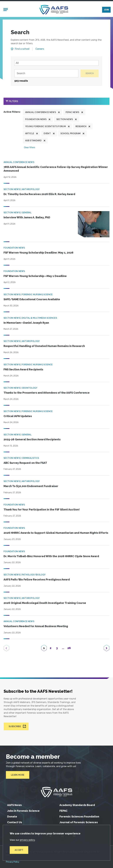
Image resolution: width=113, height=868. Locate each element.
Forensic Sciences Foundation (79, 817)
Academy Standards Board (77, 805)
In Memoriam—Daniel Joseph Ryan (26, 323)
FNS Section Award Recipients (23, 370)
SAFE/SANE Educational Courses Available (32, 300)
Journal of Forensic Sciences (79, 822)
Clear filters (30, 148)
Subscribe (15, 726)
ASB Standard (33, 141)
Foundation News (36, 120)
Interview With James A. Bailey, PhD (27, 218)
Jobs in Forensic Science (23, 811)
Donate (12, 817)
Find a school (22, 49)
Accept (19, 850)
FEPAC (63, 811)
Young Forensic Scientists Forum (45, 127)
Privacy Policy (13, 862)
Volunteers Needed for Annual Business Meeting (36, 627)
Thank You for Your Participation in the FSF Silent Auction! (42, 510)
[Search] (46, 74)
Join (106, 10)
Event (47, 134)
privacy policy (27, 840)
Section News (65, 120)
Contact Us (15, 822)
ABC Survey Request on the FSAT (25, 463)
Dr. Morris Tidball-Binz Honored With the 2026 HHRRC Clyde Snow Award (51, 556)
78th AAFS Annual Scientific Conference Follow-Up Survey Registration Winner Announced (56, 169)
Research (81, 127)
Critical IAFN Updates (18, 416)
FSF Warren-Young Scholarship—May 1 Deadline (35, 276)
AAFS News (14, 805)
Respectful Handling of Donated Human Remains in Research (44, 346)
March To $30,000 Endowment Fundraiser (31, 487)
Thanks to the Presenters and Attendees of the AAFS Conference (47, 393)
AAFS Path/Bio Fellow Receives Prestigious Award (37, 580)
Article (30, 134)
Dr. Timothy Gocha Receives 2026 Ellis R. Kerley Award (39, 194)
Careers (40, 49)
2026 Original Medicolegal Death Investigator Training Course (45, 603)
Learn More (18, 775)
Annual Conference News (41, 113)
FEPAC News (72, 113)
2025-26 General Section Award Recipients (32, 440)
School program (70, 134)
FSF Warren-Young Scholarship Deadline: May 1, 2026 (38, 253)
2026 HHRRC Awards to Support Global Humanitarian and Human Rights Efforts (56, 533)
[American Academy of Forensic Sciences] (54, 10)
